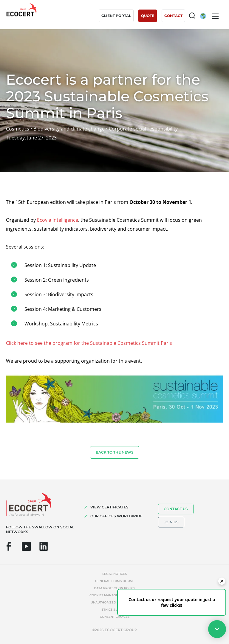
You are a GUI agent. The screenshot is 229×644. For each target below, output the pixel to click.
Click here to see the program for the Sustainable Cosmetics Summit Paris (89, 343)
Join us (171, 522)
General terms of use (114, 581)
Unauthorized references (114, 602)
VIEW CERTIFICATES (109, 507)
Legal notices (114, 574)
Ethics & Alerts (115, 610)
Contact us (176, 509)
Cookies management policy (114, 595)
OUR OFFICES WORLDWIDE (116, 516)
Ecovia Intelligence (58, 220)
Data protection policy (115, 588)
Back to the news (115, 452)
